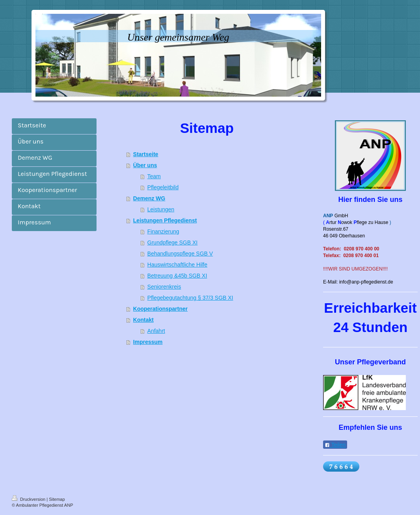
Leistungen (161, 209)
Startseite (146, 154)
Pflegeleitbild (163, 187)
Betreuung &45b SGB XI (177, 276)
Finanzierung (163, 231)
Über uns (145, 165)
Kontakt (143, 320)
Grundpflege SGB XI (173, 243)
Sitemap (57, 499)
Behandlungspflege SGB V (180, 254)
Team (154, 176)
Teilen (335, 445)
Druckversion (29, 499)
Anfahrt (156, 331)
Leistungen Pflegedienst (165, 220)
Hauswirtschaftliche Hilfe (177, 265)
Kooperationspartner (160, 309)
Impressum (148, 342)
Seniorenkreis (164, 287)
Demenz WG (149, 198)
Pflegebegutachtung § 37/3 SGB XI (190, 298)
